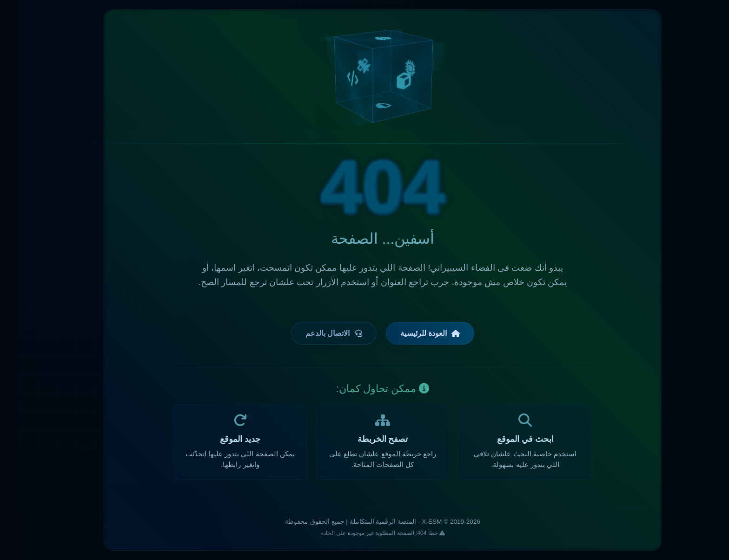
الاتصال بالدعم (315, 333)
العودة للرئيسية (412, 333)
